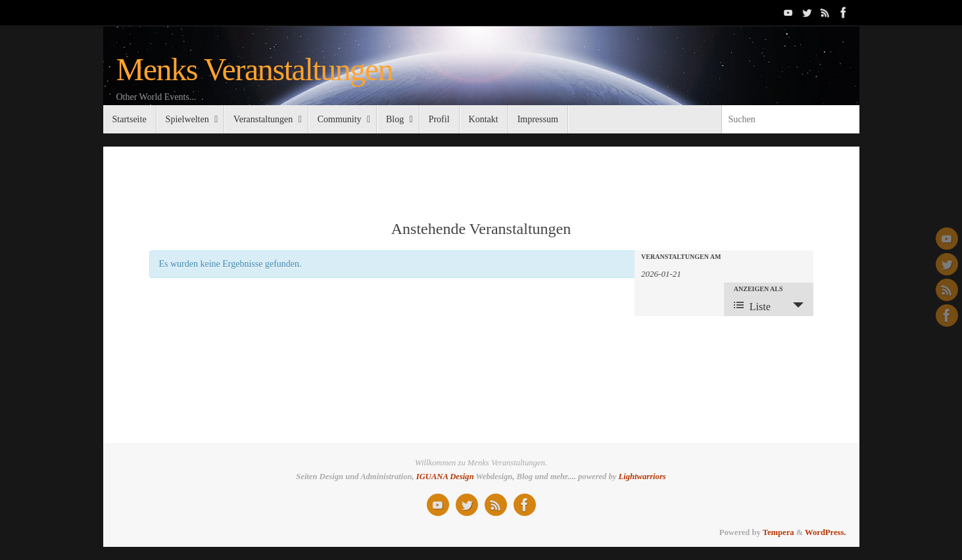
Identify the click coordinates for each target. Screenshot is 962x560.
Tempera (779, 532)
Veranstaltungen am (681, 257)
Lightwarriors (642, 477)
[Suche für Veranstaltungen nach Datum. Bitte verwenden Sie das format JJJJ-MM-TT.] (674, 273)
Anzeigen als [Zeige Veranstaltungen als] (758, 289)
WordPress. (825, 532)
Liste (752, 306)
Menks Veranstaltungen (255, 70)
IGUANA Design (445, 477)
